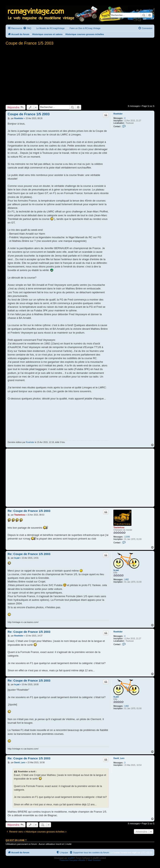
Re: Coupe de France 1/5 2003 (29, 511)
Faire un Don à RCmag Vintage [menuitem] (85, 28)
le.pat (116, 570)
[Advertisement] (80, 75)
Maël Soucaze (94, 860)
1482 (126, 580)
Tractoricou (119, 528)
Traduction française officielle (72, 860)
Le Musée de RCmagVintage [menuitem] (50, 28)
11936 (127, 537)
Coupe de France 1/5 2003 (30, 43)
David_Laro (119, 758)
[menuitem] (27, 28)
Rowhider (118, 114)
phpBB (71, 858)
